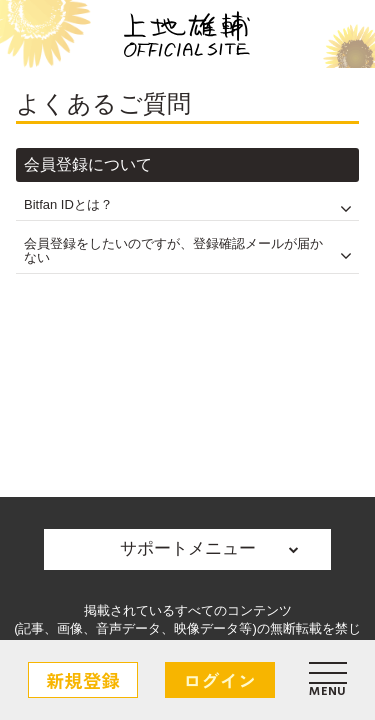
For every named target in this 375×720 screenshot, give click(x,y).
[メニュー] (328, 680)
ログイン (220, 680)
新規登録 (83, 680)
